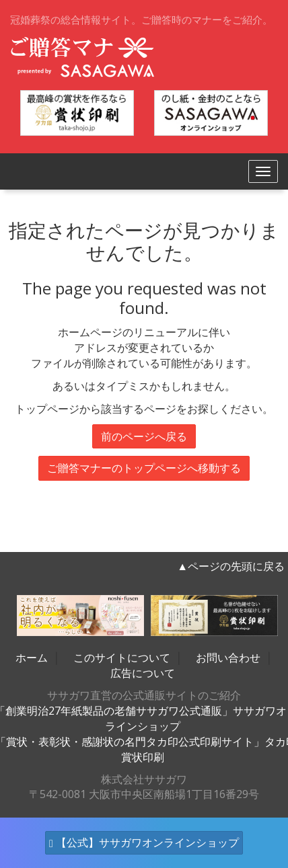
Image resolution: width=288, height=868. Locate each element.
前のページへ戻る (144, 436)
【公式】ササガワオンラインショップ (144, 842)
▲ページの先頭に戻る (231, 566)
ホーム (32, 658)
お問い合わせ (228, 658)
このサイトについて (122, 658)
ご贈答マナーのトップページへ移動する (144, 468)
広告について (143, 673)
